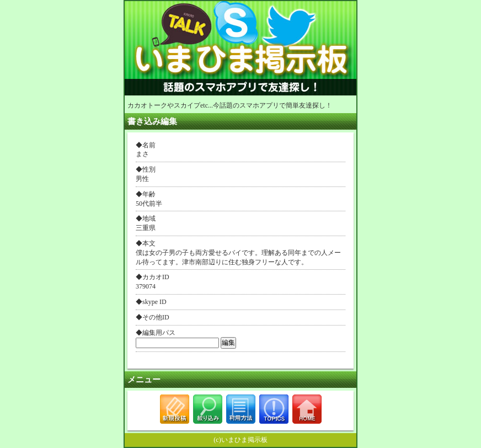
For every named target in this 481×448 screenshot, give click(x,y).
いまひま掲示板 (244, 440)
